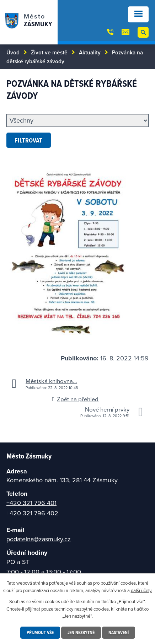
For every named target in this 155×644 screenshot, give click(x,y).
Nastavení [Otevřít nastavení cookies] (119, 632)
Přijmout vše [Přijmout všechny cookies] (40, 632)
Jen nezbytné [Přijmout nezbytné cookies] (81, 632)
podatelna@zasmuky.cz (39, 539)
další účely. (141, 590)
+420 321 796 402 (32, 513)
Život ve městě (49, 52)
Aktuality (90, 52)
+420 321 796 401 (31, 503)
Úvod (13, 52)
